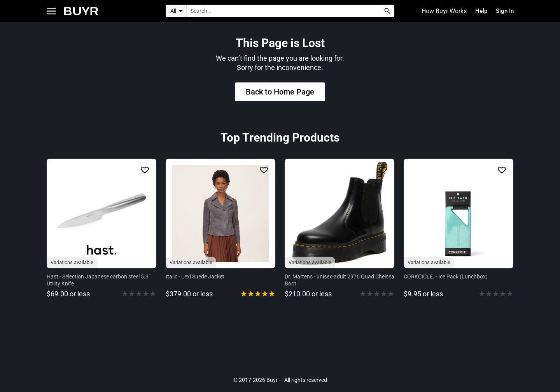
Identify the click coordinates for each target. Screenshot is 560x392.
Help (479, 11)
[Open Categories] (51, 11)
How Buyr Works (441, 11)
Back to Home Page (280, 93)
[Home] (81, 11)
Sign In (504, 11)
